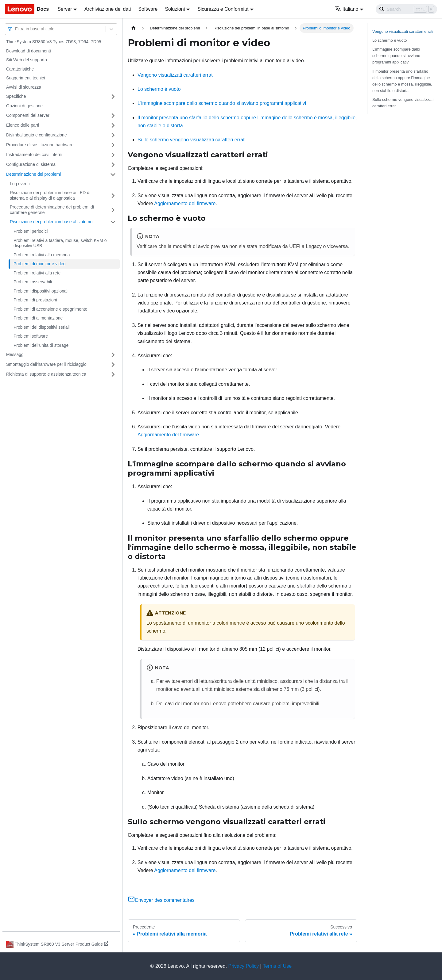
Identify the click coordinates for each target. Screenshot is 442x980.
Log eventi (20, 184)
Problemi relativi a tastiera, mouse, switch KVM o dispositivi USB (60, 243)
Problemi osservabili (33, 282)
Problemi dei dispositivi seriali (42, 327)
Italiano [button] (347, 9)
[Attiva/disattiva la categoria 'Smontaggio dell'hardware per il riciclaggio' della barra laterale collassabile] (113, 365)
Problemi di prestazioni (35, 300)
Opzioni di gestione (24, 106)
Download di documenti (29, 51)
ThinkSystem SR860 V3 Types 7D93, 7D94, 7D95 (54, 42)
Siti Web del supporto (27, 60)
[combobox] (16, 29)
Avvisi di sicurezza (24, 87)
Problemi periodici (31, 231)
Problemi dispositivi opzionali (41, 291)
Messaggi (15, 354)
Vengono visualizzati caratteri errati (176, 75)
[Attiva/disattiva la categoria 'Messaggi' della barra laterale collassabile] (113, 355)
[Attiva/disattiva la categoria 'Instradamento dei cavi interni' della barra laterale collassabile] (113, 155)
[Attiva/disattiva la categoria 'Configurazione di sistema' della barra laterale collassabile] (113, 165)
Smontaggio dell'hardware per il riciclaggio (46, 364)
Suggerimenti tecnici (25, 78)
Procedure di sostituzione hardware (40, 145)
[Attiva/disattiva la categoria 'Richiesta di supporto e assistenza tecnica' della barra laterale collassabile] (113, 374)
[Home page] (134, 28)
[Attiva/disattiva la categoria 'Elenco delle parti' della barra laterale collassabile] (113, 125)
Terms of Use (277, 966)
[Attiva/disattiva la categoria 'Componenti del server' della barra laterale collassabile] (113, 116)
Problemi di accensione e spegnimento (50, 309)
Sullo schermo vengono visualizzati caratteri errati (192, 140)
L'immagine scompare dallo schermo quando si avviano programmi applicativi (222, 103)
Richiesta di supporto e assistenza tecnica (46, 374)
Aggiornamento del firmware (185, 203)
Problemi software (31, 336)
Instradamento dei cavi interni (34, 155)
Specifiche (16, 96)
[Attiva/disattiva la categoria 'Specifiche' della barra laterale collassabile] (113, 97)
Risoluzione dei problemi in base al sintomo (51, 222)
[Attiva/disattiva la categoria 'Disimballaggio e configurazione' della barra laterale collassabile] (113, 135)
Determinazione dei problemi (33, 174)
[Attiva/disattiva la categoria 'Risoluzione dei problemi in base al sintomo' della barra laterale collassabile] (113, 222)
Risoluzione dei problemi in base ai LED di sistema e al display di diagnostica (50, 195)
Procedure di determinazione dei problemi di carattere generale (52, 210)
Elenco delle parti (23, 125)
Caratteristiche (20, 69)
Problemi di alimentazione (38, 318)
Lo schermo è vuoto (159, 89)
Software (148, 9)
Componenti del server (28, 115)
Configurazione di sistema (31, 164)
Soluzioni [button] (175, 9)
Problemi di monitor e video (40, 264)
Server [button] (65, 9)
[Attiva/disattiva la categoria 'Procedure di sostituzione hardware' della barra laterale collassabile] (113, 145)
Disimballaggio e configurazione (37, 135)
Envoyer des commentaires (161, 900)
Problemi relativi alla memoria (42, 255)
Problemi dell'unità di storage (41, 345)
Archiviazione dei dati (108, 9)
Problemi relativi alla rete (37, 273)
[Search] (406, 9)
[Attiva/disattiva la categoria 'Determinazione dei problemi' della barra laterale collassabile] (113, 174)
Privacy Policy (244, 966)
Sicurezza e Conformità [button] (223, 9)
